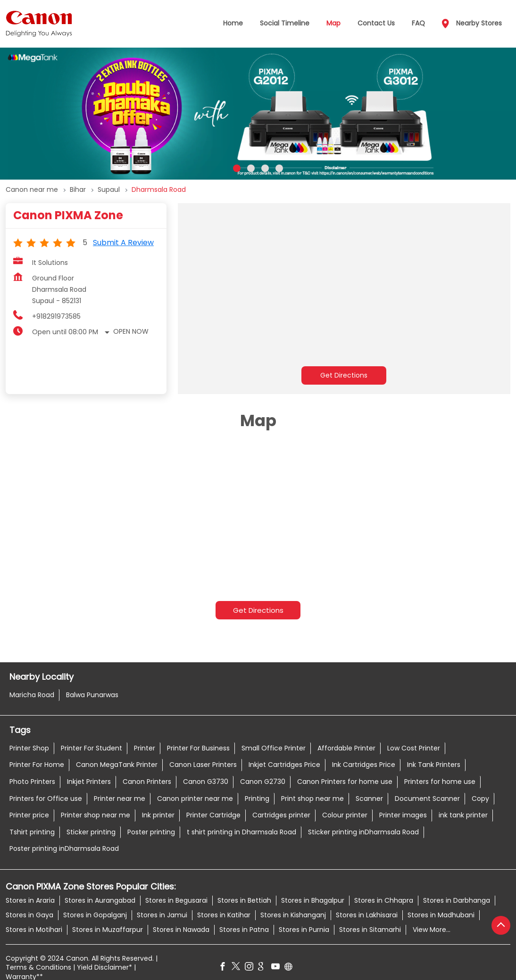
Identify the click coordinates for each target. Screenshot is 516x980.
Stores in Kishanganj (293, 914)
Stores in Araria (30, 900)
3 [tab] (265, 168)
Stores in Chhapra (384, 900)
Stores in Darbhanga (457, 900)
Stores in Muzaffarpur (108, 929)
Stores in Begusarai (176, 900)
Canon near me (32, 190)
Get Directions (344, 375)
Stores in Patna (244, 929)
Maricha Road (32, 694)
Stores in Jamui (162, 914)
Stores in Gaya (29, 914)
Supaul (109, 190)
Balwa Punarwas (92, 694)
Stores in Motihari (34, 929)
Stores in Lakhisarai (367, 914)
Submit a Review (123, 243)
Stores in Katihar (224, 914)
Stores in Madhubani (441, 914)
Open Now (131, 331)
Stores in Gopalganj (95, 914)
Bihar (78, 190)
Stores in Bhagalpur (313, 900)
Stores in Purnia (304, 929)
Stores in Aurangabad (100, 900)
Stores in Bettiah (244, 900)
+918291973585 (56, 316)
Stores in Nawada (181, 929)
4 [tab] (279, 168)
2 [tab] (251, 168)
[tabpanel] (258, 114)
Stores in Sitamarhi (370, 929)
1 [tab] (237, 168)
